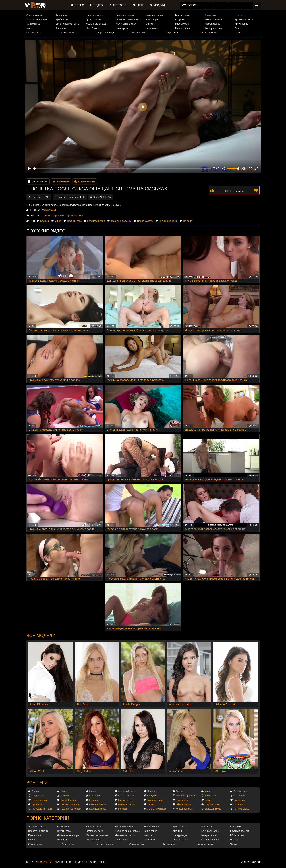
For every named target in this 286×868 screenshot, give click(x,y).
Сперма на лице (105, 33)
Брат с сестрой (126, 796)
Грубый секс (63, 19)
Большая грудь (213, 809)
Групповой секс (94, 19)
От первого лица (214, 28)
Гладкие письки (126, 804)
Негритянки (152, 28)
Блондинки (62, 15)
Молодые (61, 28)
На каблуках (93, 28)
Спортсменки (138, 33)
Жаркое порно (212, 804)
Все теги (37, 783)
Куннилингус (33, 24)
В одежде (240, 15)
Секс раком (67, 33)
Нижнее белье (183, 28)
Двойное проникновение (129, 19)
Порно (77, 5)
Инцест (64, 791)
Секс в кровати (97, 804)
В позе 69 (94, 796)
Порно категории (48, 818)
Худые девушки (209, 33)
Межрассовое (213, 24)
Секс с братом (68, 800)
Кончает (122, 809)
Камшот (65, 796)
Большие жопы (94, 15)
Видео (96, 5)
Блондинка (153, 796)
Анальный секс (35, 15)
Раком (179, 791)
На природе (122, 28)
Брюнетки (210, 15)
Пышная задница (70, 804)
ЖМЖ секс (211, 796)
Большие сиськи (125, 15)
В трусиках (182, 800)
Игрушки (180, 19)
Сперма (44, 221)
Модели (158, 5)
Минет (30, 28)
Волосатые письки (37, 19)
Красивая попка (156, 800)
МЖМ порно (241, 24)
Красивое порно (96, 221)
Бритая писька (183, 15)
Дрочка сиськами (168, 221)
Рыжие (238, 28)
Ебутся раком (183, 804)
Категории (118, 5)
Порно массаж (145, 221)
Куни (207, 791)
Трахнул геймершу (71, 809)
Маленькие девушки (97, 24)
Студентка (37, 796)
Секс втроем (33, 33)
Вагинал (152, 804)
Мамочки (150, 24)
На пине (188, 221)
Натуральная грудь (42, 809)
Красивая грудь (98, 809)
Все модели (41, 635)
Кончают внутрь (214, 19)
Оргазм (36, 791)
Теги (139, 5)
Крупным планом (244, 19)
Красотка (94, 800)
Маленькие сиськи (126, 24)
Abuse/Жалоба (251, 862)
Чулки (238, 33)
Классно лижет (184, 809)
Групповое (239, 800)
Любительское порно (68, 24)
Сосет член (240, 796)
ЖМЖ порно (152, 19)
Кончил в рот (125, 800)
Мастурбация (183, 24)
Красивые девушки (121, 221)
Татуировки (172, 33)
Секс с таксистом (156, 809)
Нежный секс (74, 221)
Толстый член (39, 800)
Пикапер (238, 804)
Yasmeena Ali (49, 210)
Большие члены (154, 15)
